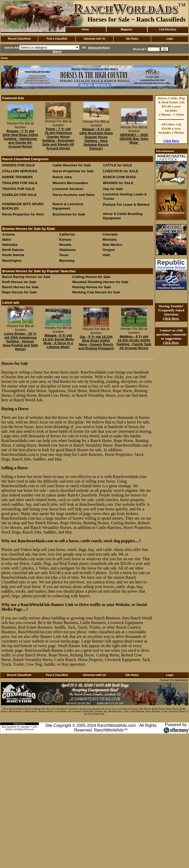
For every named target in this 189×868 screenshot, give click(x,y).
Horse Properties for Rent (23, 214)
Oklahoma (67, 250)
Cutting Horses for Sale (91, 277)
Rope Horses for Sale (19, 292)
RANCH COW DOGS (119, 177)
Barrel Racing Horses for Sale (26, 277)
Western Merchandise (70, 183)
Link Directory (168, 29)
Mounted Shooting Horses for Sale (100, 282)
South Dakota (13, 255)
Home (85, 29)
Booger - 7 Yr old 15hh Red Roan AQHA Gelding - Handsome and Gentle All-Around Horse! (20, 139)
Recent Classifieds (19, 39)
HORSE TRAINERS (17, 177)
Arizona (8, 234)
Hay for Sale (114, 189)
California (67, 234)
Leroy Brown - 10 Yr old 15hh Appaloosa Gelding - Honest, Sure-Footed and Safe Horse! (20, 341)
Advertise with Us (95, 39)
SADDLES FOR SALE (19, 195)
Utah (106, 255)
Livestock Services (68, 189)
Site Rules (132, 39)
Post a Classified (57, 39)
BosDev (10, 729)
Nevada (65, 245)
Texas (64, 255)
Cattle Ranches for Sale (72, 165)
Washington (12, 261)
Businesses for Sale (69, 214)
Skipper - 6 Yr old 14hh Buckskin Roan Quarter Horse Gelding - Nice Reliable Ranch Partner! (96, 139)
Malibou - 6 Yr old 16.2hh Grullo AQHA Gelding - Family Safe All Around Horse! (134, 342)
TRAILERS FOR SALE (20, 183)
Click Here (171, 141)
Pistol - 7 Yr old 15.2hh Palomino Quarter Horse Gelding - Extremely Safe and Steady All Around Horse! (58, 139)
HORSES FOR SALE (18, 165)
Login (170, 39)
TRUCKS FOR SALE (18, 189)
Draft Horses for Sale (19, 282)
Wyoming (67, 261)
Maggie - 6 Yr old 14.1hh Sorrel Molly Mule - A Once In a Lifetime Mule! (58, 341)
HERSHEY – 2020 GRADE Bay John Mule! (134, 139)
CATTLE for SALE (118, 165)
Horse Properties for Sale (73, 171)
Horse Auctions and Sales (74, 195)
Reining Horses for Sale (92, 287)
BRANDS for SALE (118, 183)
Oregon (109, 250)
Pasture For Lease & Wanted (126, 205)
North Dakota (13, 250)
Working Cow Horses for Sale (96, 292)
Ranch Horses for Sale (20, 287)
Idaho (7, 239)
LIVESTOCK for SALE (121, 171)
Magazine (126, 29)
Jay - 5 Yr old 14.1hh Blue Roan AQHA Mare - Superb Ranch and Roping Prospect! (96, 342)
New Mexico (112, 245)
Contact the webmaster (174, 680)
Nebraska (10, 245)
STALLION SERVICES (20, 171)
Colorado (110, 234)
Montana (110, 239)
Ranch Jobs (62, 177)
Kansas (65, 239)
